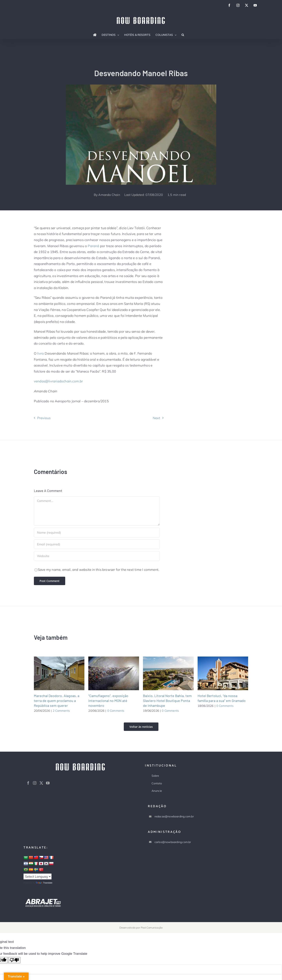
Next (156, 418)
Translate (44, 883)
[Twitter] (41, 783)
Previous (44, 418)
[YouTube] (48, 783)
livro (41, 353)
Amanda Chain (109, 195)
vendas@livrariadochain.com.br (58, 381)
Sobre (155, 776)
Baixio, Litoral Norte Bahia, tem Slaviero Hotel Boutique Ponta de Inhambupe (167, 701)
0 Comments (116, 711)
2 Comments (61, 711)
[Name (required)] (97, 532)
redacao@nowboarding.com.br (174, 816)
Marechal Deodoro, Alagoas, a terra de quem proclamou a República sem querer (57, 701)
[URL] (97, 556)
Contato (157, 783)
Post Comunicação (152, 928)
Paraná (93, 246)
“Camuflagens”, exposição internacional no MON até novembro (108, 701)
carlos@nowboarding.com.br (173, 842)
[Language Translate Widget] (38, 876)
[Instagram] (35, 783)
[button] (183, 35)
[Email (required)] (97, 544)
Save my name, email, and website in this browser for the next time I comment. (99, 570)
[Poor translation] (14, 960)
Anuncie (157, 791)
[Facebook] (28, 783)
